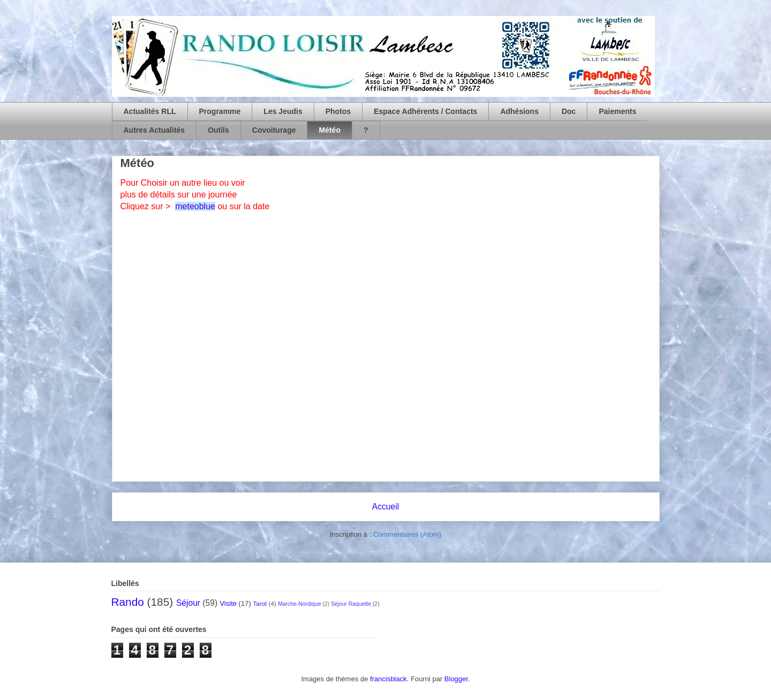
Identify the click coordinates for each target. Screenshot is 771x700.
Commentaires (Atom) (407, 534)
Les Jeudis (283, 111)
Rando (128, 602)
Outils (218, 130)
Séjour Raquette (351, 604)
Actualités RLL (150, 111)
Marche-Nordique (299, 604)
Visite (228, 603)
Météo (329, 130)
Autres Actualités (154, 130)
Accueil (385, 507)
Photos (338, 111)
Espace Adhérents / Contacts (425, 111)
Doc (569, 111)
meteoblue (195, 206)
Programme (220, 111)
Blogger (456, 679)
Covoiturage (274, 130)
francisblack (388, 679)
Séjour (188, 603)
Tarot (260, 603)
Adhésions (519, 111)
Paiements (617, 111)
